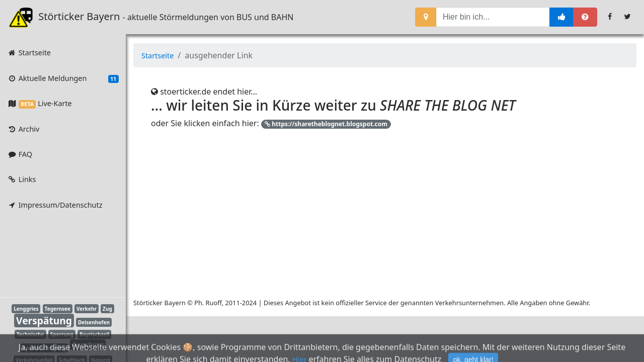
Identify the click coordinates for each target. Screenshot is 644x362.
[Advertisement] (55, 255)
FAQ (20, 154)
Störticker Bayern (71, 17)
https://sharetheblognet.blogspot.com (326, 124)
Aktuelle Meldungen (63, 78)
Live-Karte (39, 103)
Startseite (29, 53)
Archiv (23, 129)
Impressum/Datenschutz (55, 205)
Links (21, 179)
